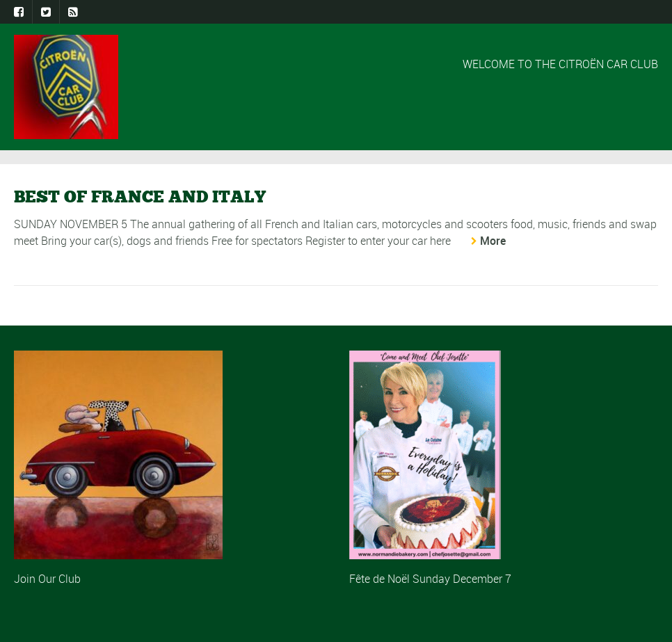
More (493, 241)
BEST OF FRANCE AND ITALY (140, 196)
